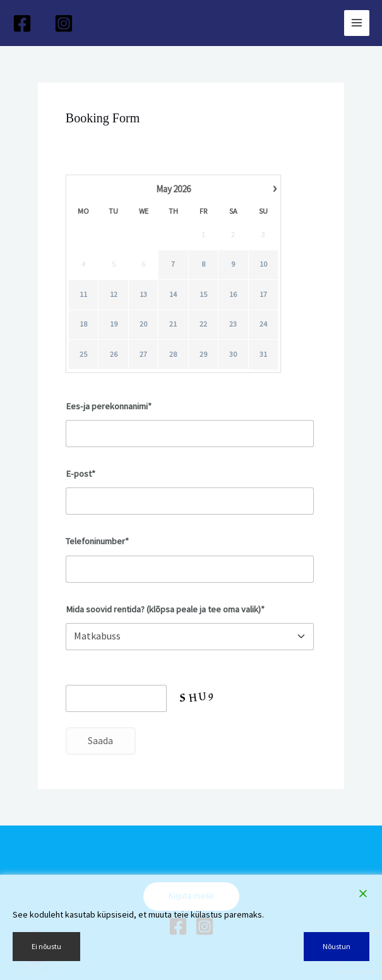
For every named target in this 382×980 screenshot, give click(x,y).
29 (203, 354)
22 (203, 324)
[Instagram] (64, 23)
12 (113, 294)
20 (143, 324)
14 (173, 294)
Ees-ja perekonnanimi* (109, 406)
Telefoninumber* (97, 541)
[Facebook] (22, 23)
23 (233, 324)
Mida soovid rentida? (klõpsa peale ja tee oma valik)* (165, 609)
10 (263, 265)
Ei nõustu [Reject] (46, 946)
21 (173, 324)
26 (113, 354)
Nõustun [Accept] (337, 946)
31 (263, 354)
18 (83, 324)
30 (233, 354)
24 (263, 324)
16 (233, 294)
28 (173, 354)
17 (263, 294)
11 (83, 294)
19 (113, 324)
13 (143, 294)
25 (83, 354)
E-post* (81, 474)
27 (143, 354)
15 (203, 294)
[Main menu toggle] (357, 23)
